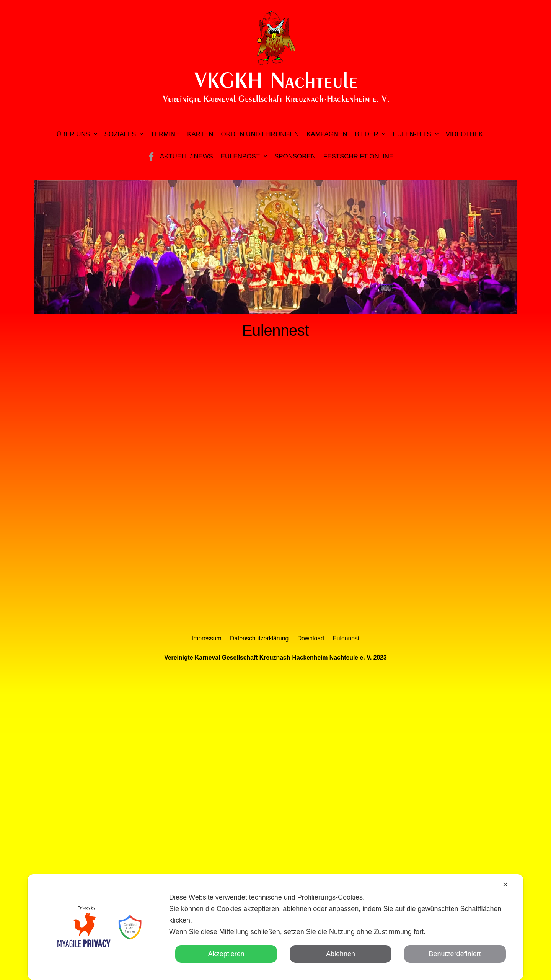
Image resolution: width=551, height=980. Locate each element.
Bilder (367, 134)
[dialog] (275, 927)
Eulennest (346, 638)
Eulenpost (240, 156)
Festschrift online (358, 156)
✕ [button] (505, 885)
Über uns (73, 134)
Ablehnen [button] (341, 954)
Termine (165, 134)
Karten (200, 134)
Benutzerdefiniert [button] (455, 954)
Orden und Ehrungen (260, 134)
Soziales (120, 134)
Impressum (207, 638)
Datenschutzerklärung (259, 638)
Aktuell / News (187, 156)
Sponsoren (295, 156)
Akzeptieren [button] (226, 954)
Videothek (465, 134)
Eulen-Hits (412, 134)
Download (311, 638)
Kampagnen (327, 134)
